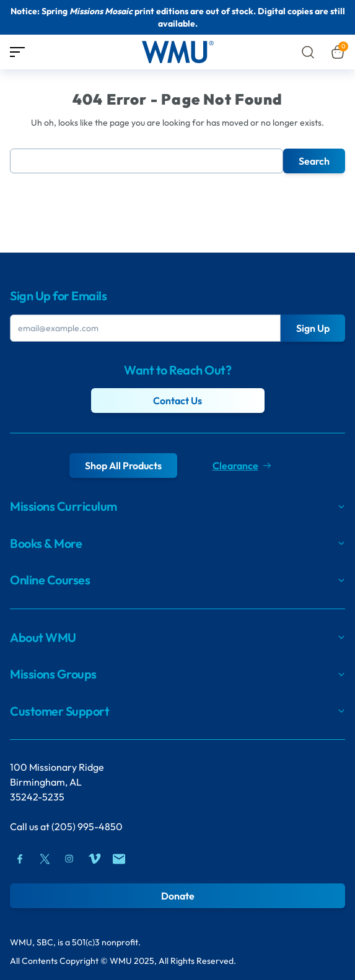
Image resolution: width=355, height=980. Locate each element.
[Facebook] (20, 859)
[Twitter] (45, 859)
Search (314, 161)
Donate (178, 896)
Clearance (242, 466)
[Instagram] (69, 859)
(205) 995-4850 (87, 826)
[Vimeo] (94, 859)
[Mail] (119, 859)
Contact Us (177, 401)
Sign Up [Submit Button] (313, 328)
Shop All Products (123, 466)
